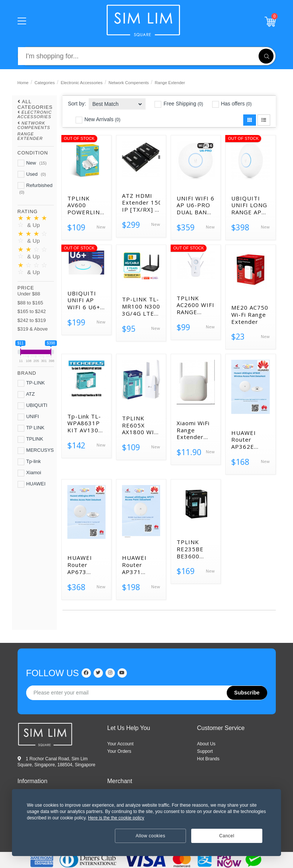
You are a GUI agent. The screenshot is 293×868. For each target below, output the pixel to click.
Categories (45, 83)
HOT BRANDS (208, 759)
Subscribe (247, 693)
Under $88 (29, 294)
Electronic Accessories (82, 83)
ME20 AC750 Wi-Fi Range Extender (250, 315)
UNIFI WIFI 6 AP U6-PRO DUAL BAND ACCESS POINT (196, 205)
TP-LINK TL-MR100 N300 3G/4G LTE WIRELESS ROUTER (141, 306)
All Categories (35, 104)
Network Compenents (129, 83)
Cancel (227, 836)
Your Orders (119, 751)
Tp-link (29, 462)
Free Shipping (179, 104)
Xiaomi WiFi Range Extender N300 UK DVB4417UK (195, 430)
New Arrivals (98, 120)
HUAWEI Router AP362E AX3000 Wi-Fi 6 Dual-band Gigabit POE (250, 440)
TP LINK (31, 428)
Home (23, 83)
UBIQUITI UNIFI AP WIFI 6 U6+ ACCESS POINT (84, 300)
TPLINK (30, 439)
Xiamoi (29, 473)
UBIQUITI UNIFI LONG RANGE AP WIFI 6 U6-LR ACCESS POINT (249, 205)
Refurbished (35, 188)
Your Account (120, 744)
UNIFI (28, 417)
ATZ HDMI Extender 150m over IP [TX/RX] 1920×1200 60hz (141, 203)
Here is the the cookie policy (116, 818)
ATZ (26, 395)
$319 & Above (33, 329)
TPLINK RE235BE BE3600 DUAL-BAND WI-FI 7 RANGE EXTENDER (194, 549)
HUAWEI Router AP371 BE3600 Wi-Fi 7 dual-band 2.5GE (139, 565)
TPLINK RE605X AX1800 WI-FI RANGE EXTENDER (139, 425)
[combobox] (117, 102)
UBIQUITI (33, 406)
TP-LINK (31, 383)
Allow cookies (151, 836)
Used (32, 174)
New (32, 163)
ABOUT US (206, 744)
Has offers (232, 104)
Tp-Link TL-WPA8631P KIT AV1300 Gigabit (85, 423)
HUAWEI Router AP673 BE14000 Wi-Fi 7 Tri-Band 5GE (86, 565)
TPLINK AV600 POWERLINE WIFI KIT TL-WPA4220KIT (86, 205)
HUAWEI (32, 484)
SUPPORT (205, 751)
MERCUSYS (36, 451)
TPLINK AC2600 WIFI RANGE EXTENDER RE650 (196, 305)
